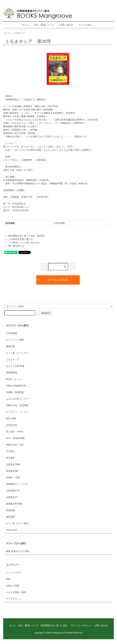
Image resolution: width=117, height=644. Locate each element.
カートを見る (85, 25)
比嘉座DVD (12, 497)
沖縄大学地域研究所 (16, 386)
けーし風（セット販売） (18, 523)
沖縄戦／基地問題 (15, 392)
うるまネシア (19, 33)
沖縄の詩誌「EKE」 (16, 445)
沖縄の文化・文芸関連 (17, 405)
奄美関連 (10, 517)
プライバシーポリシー (81, 625)
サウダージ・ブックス (17, 412)
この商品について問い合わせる (24, 242)
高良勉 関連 (12, 471)
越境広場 (10, 346)
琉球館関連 (12, 373)
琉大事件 (10, 458)
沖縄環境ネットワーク (17, 484)
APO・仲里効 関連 (15, 438)
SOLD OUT (12, 530)
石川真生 (10, 451)
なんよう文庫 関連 (15, 366)
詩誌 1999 (11, 418)
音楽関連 (10, 510)
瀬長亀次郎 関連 (14, 504)
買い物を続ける (16, 246)
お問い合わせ (66, 25)
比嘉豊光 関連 (13, 464)
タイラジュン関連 (15, 340)
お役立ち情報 (13, 586)
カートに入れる (58, 280)
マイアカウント (14, 599)
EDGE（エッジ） (15, 379)
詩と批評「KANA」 (16, 432)
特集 (8, 579)
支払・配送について (44, 25)
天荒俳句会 (12, 425)
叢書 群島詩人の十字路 (17, 551)
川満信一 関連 (13, 477)
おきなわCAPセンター (17, 399)
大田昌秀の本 (13, 491)
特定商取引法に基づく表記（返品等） (27, 236)
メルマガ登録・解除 (16, 592)
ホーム (25, 25)
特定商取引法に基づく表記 (54, 625)
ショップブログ (14, 572)
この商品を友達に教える (21, 239)
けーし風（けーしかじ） (18, 353)
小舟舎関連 (12, 333)
